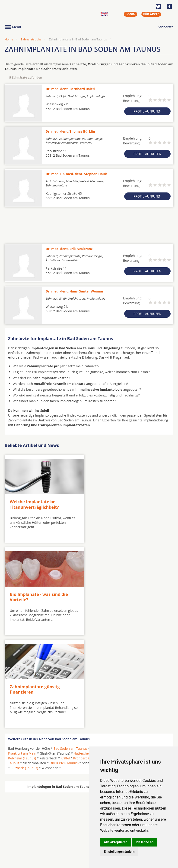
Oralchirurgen (19, 836)
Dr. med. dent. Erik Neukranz (69, 249)
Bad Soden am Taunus (70, 656)
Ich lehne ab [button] (145, 842)
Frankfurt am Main (22, 660)
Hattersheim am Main (90, 660)
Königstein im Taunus (124, 665)
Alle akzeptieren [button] (116, 842)
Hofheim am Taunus (125, 660)
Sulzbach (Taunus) (24, 675)
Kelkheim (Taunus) (22, 665)
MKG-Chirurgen (20, 841)
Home (9, 39)
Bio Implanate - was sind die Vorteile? (123, 504)
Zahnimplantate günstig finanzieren (35, 596)
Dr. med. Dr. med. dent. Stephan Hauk (76, 174)
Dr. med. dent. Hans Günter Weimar (75, 291)
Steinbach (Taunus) (154, 670)
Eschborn (114, 656)
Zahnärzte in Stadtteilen (62, 843)
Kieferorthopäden (22, 847)
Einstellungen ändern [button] (119, 852)
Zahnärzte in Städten (67, 836)
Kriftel (65, 665)
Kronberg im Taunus (89, 665)
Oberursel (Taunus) (64, 670)
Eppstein (97, 656)
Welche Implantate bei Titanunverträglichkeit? (34, 504)
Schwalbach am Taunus (119, 670)
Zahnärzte (165, 27)
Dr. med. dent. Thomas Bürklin (70, 131)
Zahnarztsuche (31, 39)
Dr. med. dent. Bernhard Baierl (70, 89)
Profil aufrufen (148, 111)
